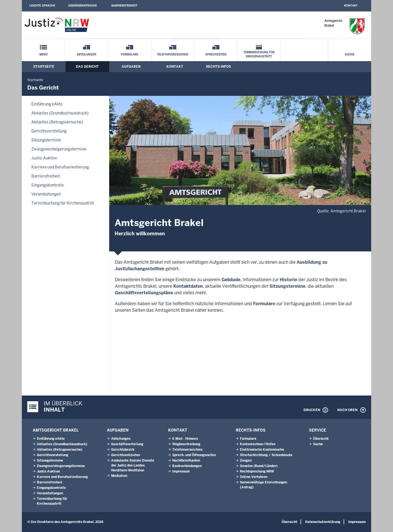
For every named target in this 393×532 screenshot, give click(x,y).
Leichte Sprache (42, 6)
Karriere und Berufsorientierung (60, 167)
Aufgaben (131, 67)
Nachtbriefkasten (186, 460)
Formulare (129, 54)
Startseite (44, 67)
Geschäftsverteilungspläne (144, 293)
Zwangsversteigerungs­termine (59, 149)
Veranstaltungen (46, 194)
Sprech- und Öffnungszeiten (194, 455)
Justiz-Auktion (44, 158)
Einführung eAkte (47, 104)
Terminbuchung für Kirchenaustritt (259, 54)
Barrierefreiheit (124, 6)
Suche (349, 54)
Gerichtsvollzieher (126, 455)
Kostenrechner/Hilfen (258, 444)
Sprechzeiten (216, 54)
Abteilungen (87, 54)
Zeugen (246, 460)
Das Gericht (87, 67)
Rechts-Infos (218, 67)
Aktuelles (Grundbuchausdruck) (60, 113)
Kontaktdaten (188, 286)
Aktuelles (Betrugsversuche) (57, 122)
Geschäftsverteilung (127, 444)
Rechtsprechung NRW (257, 471)
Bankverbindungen (187, 466)
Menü (43, 54)
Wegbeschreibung (186, 444)
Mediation (119, 476)
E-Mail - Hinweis (185, 439)
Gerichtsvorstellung (49, 131)
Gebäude (231, 280)
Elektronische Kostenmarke (262, 450)
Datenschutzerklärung (323, 522)
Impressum (181, 471)
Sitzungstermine (46, 140)
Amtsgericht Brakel (56, 430)
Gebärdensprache (83, 6)
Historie (288, 280)
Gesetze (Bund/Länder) (259, 466)
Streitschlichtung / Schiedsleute (266, 455)
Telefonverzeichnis (173, 54)
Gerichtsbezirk (123, 450)
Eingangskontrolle (48, 185)
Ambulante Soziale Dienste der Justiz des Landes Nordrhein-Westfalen (133, 465)
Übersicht (321, 439)
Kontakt (351, 6)
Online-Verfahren (254, 477)
